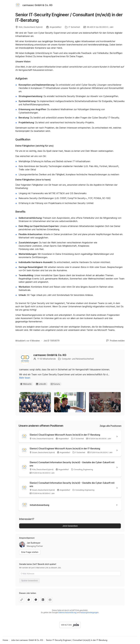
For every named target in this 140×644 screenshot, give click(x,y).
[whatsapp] (29, 600)
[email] (50, 600)
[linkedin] (43, 600)
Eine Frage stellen (30, 552)
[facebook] (36, 600)
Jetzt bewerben (70, 526)
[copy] (22, 600)
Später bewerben (30, 581)
